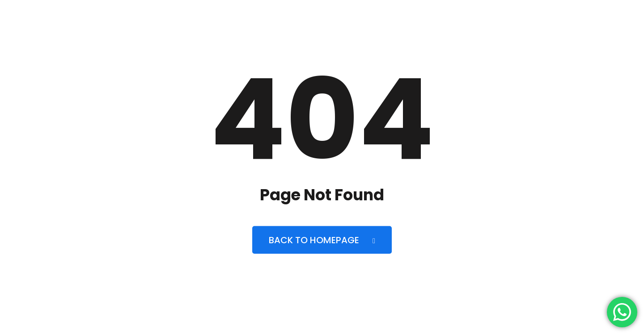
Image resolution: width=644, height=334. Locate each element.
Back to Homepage (322, 240)
